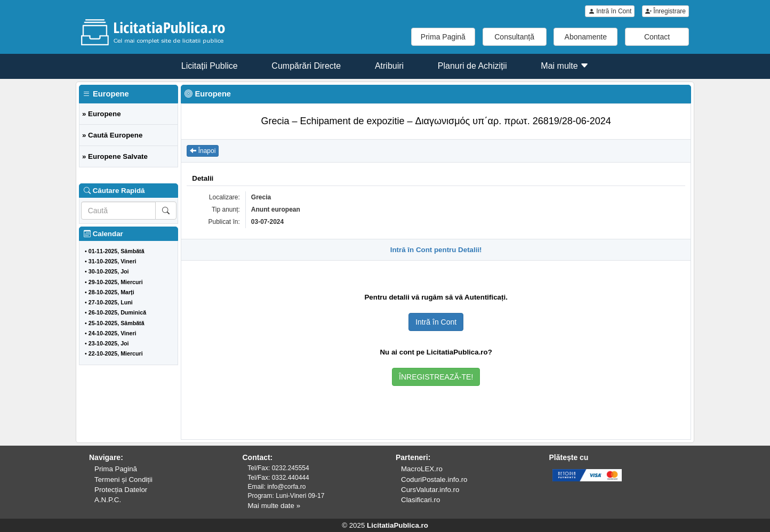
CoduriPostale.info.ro (434, 479)
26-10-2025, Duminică (117, 312)
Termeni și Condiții (123, 479)
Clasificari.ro (420, 500)
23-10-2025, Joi (109, 343)
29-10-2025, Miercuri (116, 282)
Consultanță (514, 37)
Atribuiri (389, 66)
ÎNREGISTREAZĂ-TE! (436, 377)
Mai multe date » (274, 506)
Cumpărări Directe (306, 66)
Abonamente (586, 37)
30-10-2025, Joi (109, 271)
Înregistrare (665, 11)
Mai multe (565, 66)
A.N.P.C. (108, 500)
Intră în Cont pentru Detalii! (436, 250)
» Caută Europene (112, 135)
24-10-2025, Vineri (113, 333)
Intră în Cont (610, 11)
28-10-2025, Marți (111, 292)
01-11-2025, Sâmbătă (117, 251)
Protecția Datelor (121, 490)
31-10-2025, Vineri (113, 261)
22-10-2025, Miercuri (116, 353)
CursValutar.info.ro (430, 490)
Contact (657, 37)
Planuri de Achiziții (472, 66)
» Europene (102, 114)
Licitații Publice (210, 66)
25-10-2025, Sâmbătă (117, 323)
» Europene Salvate (115, 156)
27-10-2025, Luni (111, 302)
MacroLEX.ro (422, 469)
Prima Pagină (443, 37)
